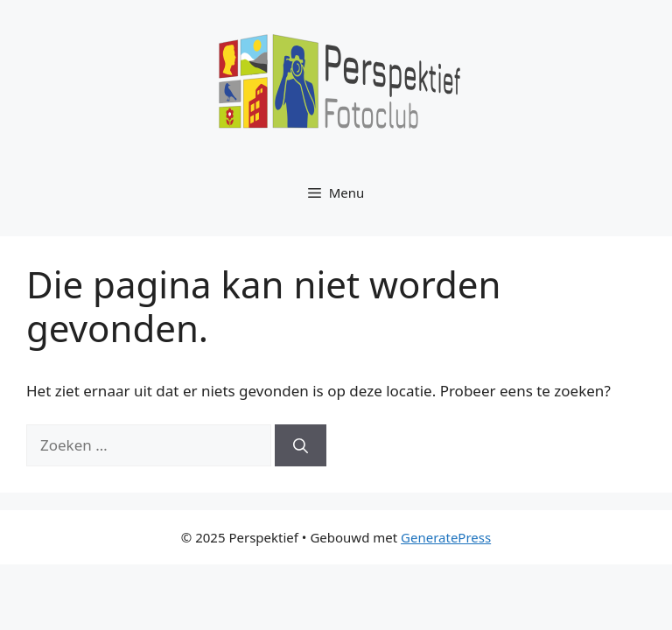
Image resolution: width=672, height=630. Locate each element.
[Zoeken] (301, 445)
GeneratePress (446, 537)
